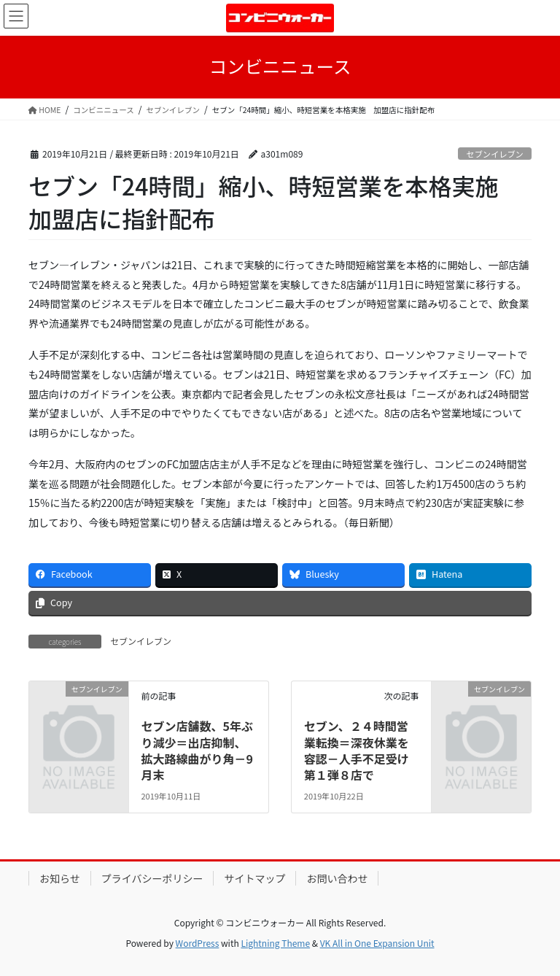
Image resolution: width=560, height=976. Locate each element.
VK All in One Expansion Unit (377, 943)
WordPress (198, 943)
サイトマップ (254, 878)
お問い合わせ (337, 878)
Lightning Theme (275, 943)
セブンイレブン (494, 154)
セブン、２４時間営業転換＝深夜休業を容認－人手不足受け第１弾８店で (357, 750)
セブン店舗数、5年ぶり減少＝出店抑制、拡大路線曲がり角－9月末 (197, 750)
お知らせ (60, 878)
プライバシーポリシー (152, 878)
